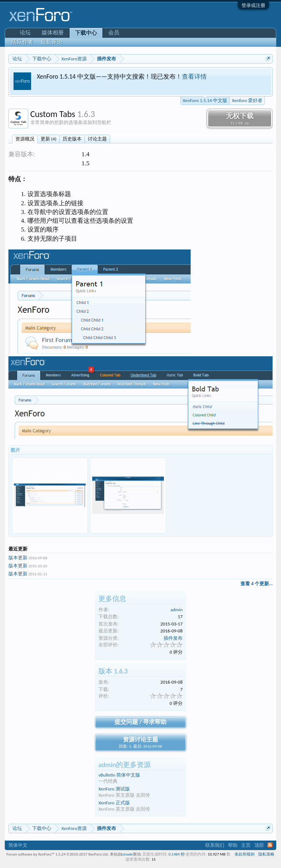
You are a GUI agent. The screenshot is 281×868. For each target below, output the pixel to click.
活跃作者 (22, 42)
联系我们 (215, 845)
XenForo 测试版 (114, 789)
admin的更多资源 (125, 765)
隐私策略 (266, 854)
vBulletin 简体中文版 (119, 775)
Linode (127, 854)
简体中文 (18, 845)
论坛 (25, 33)
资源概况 (25, 139)
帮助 (233, 845)
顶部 (259, 845)
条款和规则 (245, 854)
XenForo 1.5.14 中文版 (205, 100)
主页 (246, 845)
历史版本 (72, 139)
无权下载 (240, 119)
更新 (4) (48, 139)
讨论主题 (97, 139)
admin (177, 610)
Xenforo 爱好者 (247, 100)
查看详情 (194, 76)
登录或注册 (253, 5)
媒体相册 (53, 33)
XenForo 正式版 (114, 803)
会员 (114, 33)
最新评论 (52, 42)
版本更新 (18, 558)
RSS (270, 845)
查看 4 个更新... (256, 584)
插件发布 (173, 638)
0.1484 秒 (177, 854)
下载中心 (86, 33)
